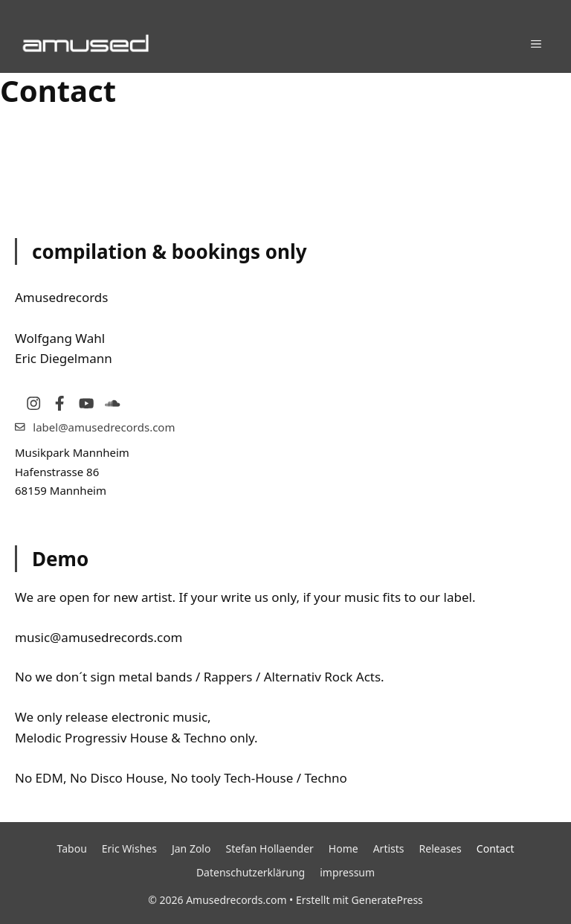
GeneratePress (387, 900)
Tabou (72, 848)
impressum (347, 872)
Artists (389, 848)
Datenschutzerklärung (251, 872)
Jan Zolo (191, 848)
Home (343, 848)
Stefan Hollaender (269, 848)
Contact (496, 848)
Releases (441, 848)
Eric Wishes (129, 848)
